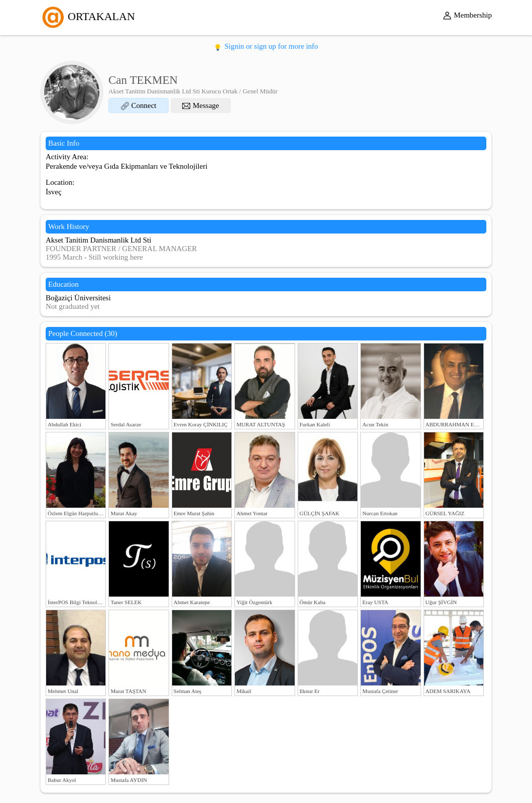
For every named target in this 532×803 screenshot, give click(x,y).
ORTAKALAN (88, 16)
